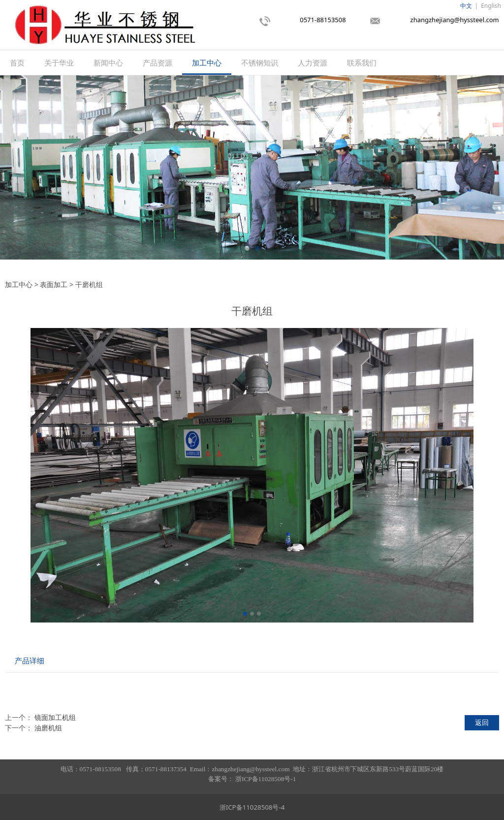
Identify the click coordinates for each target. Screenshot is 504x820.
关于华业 (59, 63)
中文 (466, 6)
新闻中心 (108, 63)
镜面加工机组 (55, 717)
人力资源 (313, 63)
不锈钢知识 (260, 63)
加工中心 (207, 63)
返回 (482, 722)
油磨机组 (48, 728)
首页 (17, 63)
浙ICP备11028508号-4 (252, 807)
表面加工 (54, 284)
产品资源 (157, 63)
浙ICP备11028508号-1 (266, 779)
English (491, 6)
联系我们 (362, 63)
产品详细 (30, 661)
